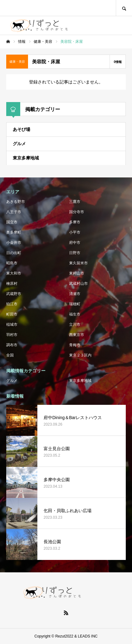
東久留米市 (78, 263)
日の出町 (14, 253)
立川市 (75, 324)
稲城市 (12, 324)
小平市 (75, 232)
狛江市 (12, 304)
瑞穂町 (75, 304)
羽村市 (12, 335)
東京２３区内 (80, 355)
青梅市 (75, 345)
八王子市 (14, 212)
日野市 (75, 253)
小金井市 (14, 243)
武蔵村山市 (78, 284)
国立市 (12, 222)
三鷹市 (75, 202)
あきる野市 (16, 202)
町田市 (12, 314)
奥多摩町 (14, 232)
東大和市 (14, 273)
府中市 (75, 243)
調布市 (12, 345)
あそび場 (21, 129)
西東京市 (77, 335)
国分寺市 (77, 212)
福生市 (75, 314)
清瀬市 (75, 294)
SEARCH (124, 8)
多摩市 (75, 222)
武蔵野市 (14, 294)
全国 (10, 355)
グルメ (19, 144)
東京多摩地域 (26, 158)
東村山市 (77, 273)
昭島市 (12, 263)
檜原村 (12, 284)
